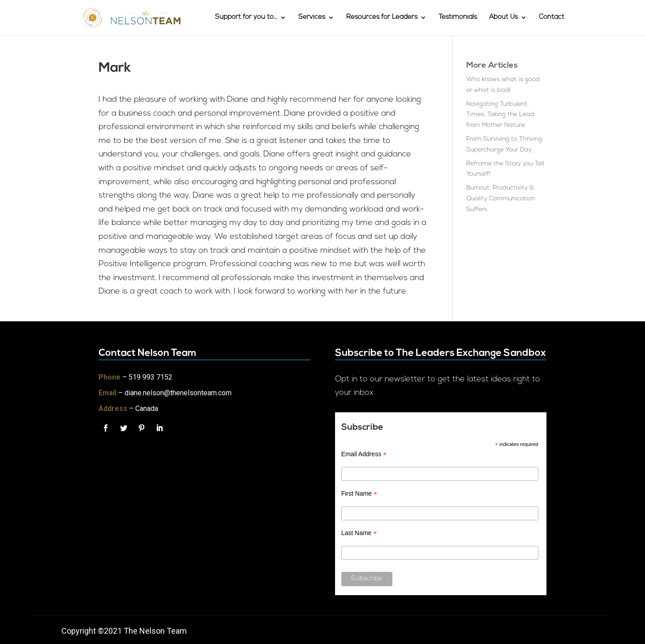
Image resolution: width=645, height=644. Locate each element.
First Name (359, 494)
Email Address (364, 454)
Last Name (359, 533)
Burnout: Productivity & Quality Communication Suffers (501, 199)
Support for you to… (246, 18)
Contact (552, 18)
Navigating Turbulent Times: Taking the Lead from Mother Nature (500, 115)
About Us (503, 18)
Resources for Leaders (382, 18)
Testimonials (458, 18)
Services (312, 18)
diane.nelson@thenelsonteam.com (178, 393)
